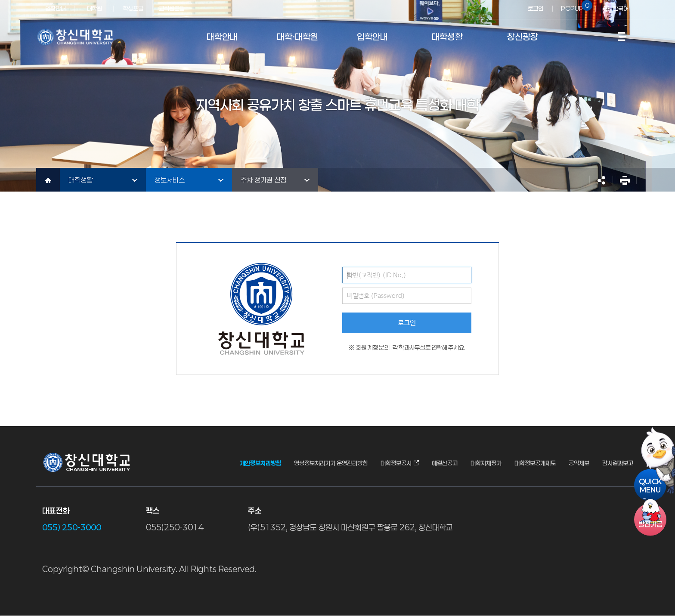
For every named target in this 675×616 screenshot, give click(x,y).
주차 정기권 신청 (263, 180)
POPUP (575, 6)
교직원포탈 (172, 8)
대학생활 (81, 180)
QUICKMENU (650, 485)
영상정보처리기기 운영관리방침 (331, 463)
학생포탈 (133, 8)
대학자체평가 (486, 463)
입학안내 (56, 8)
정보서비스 (170, 180)
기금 (650, 524)
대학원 (94, 8)
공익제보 (579, 463)
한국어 (621, 8)
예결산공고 (445, 463)
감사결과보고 (618, 463)
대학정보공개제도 (535, 463)
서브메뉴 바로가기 (0, 0)
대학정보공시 (396, 463)
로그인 (536, 8)
